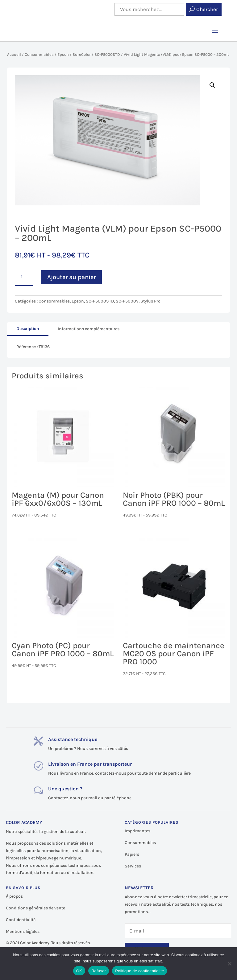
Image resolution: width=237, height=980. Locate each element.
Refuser (99, 971)
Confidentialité (21, 920)
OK (79, 971)
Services (133, 866)
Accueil (14, 54)
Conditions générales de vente (35, 908)
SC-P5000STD (107, 54)
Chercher (207, 9)
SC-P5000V (127, 301)
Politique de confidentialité (139, 971)
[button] (212, 85)
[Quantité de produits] (24, 277)
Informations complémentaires (89, 329)
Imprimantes (137, 831)
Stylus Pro (150, 301)
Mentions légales (23, 931)
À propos (14, 896)
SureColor (82, 54)
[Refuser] (229, 964)
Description (28, 329)
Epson (63, 54)
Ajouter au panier (71, 277)
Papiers (132, 854)
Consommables (39, 54)
